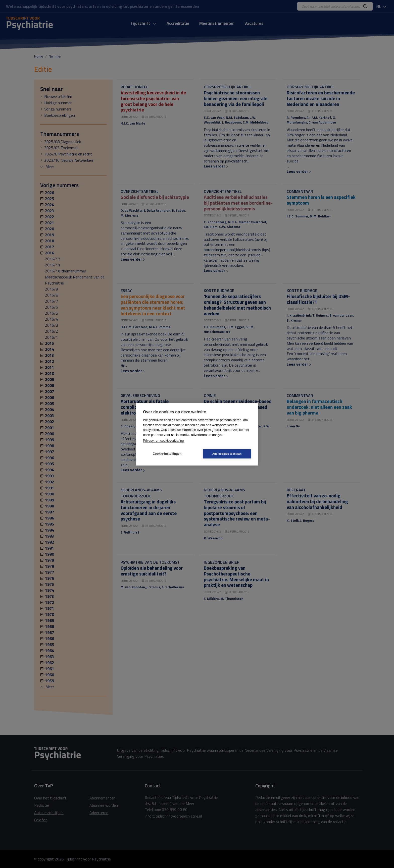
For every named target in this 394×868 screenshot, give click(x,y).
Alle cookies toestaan (227, 454)
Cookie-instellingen (167, 454)
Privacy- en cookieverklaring (163, 441)
